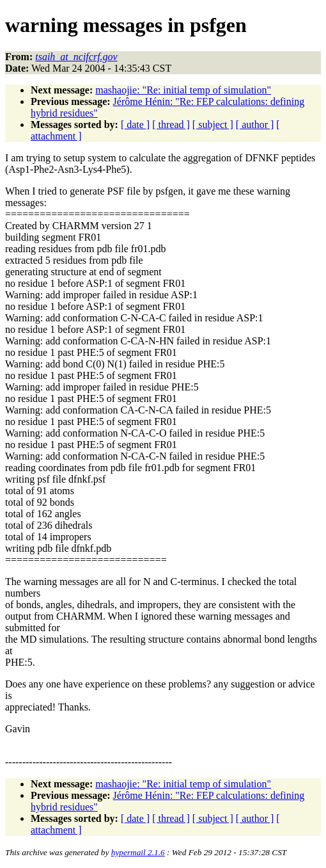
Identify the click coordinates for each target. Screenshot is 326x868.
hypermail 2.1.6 (138, 852)
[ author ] (255, 125)
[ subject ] (213, 125)
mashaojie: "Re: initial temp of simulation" (183, 90)
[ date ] (135, 125)
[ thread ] (171, 125)
